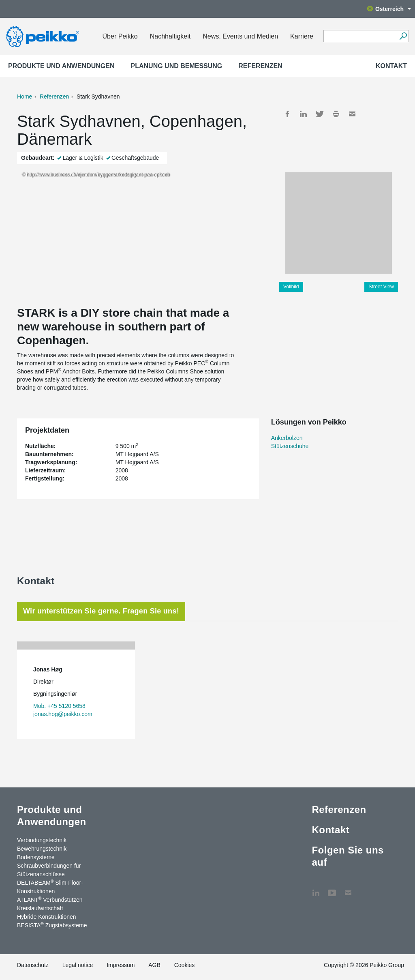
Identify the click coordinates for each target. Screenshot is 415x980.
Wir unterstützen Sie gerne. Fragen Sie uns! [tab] (101, 611)
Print (336, 114)
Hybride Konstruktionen (47, 917)
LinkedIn (304, 114)
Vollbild (291, 287)
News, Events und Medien (240, 36)
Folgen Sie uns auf (348, 856)
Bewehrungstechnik (42, 849)
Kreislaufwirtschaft (40, 908)
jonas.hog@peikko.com (63, 714)
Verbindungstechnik (42, 840)
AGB (154, 965)
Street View (381, 287)
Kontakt (391, 66)
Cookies (185, 965)
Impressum (121, 965)
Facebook (287, 114)
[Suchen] (403, 36)
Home (25, 96)
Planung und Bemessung (177, 66)
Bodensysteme (36, 857)
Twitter (320, 114)
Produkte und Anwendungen (61, 66)
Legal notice (78, 965)
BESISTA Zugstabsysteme (52, 925)
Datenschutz (33, 965)
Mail (352, 114)
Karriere (302, 36)
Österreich (389, 9)
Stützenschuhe (290, 446)
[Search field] (360, 36)
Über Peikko (120, 36)
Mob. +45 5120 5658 (59, 706)
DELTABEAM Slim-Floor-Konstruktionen (50, 887)
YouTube (332, 889)
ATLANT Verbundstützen (50, 899)
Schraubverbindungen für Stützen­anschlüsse (49, 870)
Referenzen (260, 66)
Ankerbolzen (287, 438)
